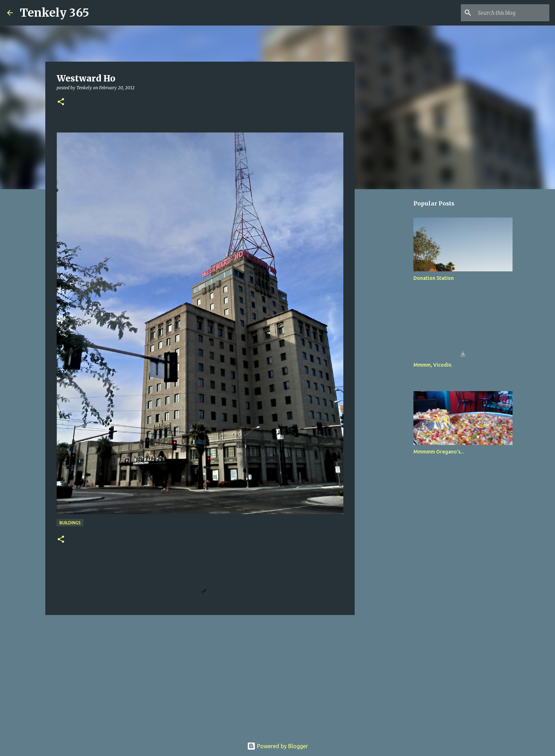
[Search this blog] (512, 13)
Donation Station (434, 278)
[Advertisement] (200, 675)
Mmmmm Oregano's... (439, 452)
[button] (61, 102)
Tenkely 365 (55, 13)
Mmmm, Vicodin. (433, 365)
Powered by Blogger (277, 746)
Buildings (70, 523)
